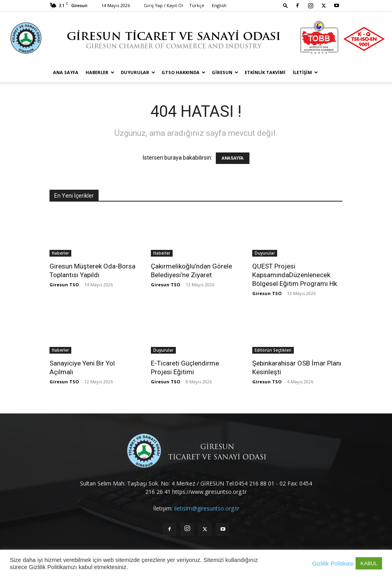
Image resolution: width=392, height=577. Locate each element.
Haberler (100, 72)
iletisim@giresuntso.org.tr (207, 508)
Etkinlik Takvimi (265, 72)
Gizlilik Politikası (333, 564)
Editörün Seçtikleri (273, 350)
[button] (285, 5)
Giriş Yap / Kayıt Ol (163, 5)
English (219, 5)
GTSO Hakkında (184, 72)
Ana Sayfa (66, 72)
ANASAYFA (233, 158)
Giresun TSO (64, 285)
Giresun (225, 72)
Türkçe (197, 5)
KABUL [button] (369, 563)
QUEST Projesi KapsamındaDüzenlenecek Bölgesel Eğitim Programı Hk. (295, 275)
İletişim (305, 72)
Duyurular (138, 72)
